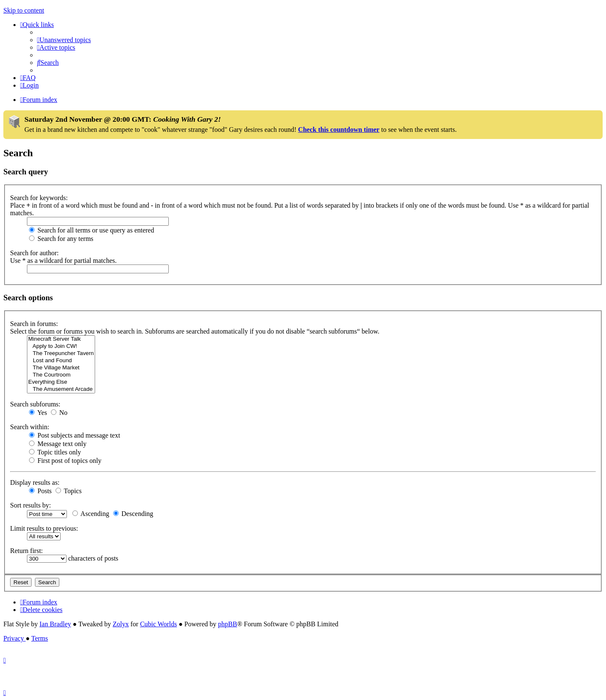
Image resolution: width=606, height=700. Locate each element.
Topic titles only (55, 452)
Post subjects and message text (74, 435)
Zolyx (121, 624)
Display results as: (35, 482)
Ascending (91, 514)
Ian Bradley (55, 624)
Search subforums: (35, 404)
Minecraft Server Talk (61, 339)
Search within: (30, 427)
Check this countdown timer (339, 130)
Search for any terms (61, 239)
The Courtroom (61, 375)
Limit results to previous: (44, 528)
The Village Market (61, 368)
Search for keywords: (39, 198)
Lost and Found (61, 361)
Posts (40, 491)
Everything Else (61, 382)
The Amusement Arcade (61, 389)
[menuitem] (64, 40)
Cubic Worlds (159, 624)
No (59, 413)
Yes (38, 413)
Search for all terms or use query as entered (92, 230)
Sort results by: (31, 505)
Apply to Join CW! (61, 346)
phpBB (227, 624)
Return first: (27, 551)
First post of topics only (65, 461)
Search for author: (35, 253)
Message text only (58, 444)
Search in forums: (34, 324)
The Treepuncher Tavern (61, 354)
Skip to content (24, 10)
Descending (133, 514)
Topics (69, 491)
